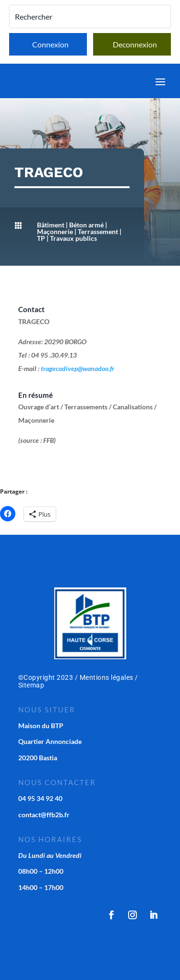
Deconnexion (135, 44)
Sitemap (31, 685)
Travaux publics (73, 238)
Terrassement (98, 231)
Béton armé (86, 225)
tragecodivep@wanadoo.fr (78, 368)
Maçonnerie (55, 231)
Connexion (50, 44)
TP (41, 238)
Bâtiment (51, 225)
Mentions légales (107, 677)
